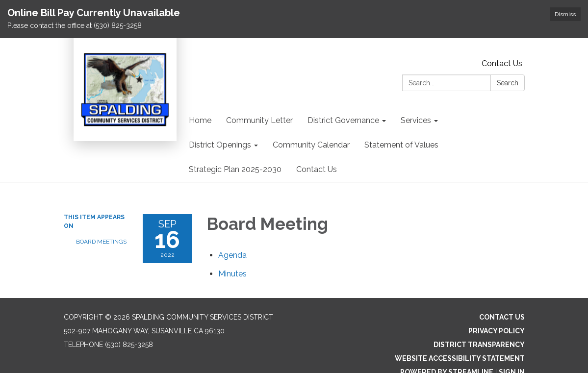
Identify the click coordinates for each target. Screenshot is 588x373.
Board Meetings (101, 242)
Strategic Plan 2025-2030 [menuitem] (235, 169)
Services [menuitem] (416, 120)
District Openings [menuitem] (220, 145)
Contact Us (502, 63)
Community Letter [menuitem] (259, 120)
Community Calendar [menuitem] (311, 145)
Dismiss (565, 14)
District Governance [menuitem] (343, 120)
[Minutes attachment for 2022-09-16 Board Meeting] (232, 274)
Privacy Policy (497, 331)
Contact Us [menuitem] (317, 169)
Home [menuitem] (200, 120)
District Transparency (479, 345)
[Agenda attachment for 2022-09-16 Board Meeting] (232, 255)
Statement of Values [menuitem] (401, 145)
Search (508, 83)
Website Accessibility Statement (460, 358)
